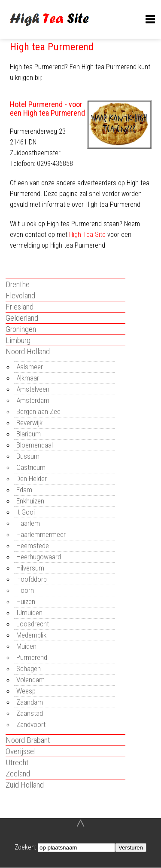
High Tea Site (87, 235)
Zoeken (25, 847)
